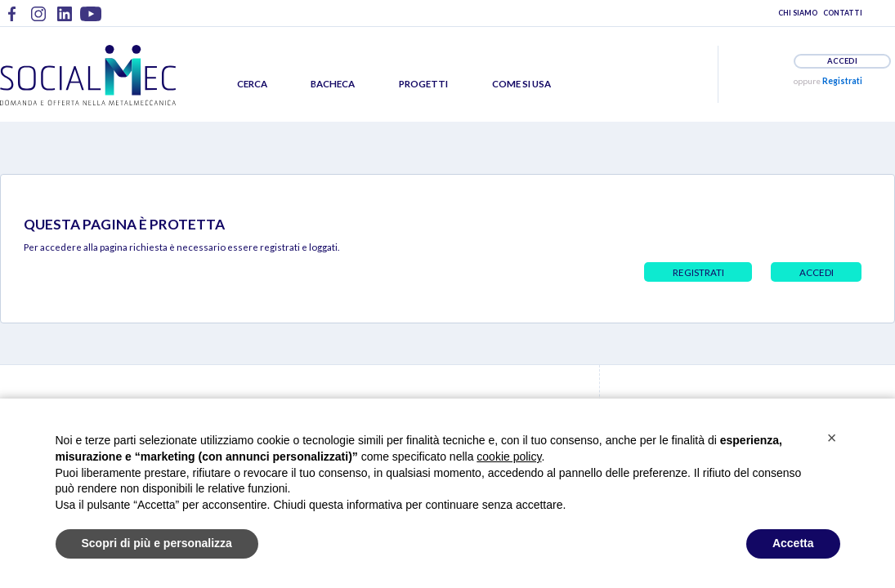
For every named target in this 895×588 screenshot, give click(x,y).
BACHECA (333, 84)
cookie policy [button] (509, 457)
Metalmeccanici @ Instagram (38, 20)
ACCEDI (842, 61)
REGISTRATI (698, 272)
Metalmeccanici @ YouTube (91, 20)
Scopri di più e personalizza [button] (157, 543)
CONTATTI (843, 13)
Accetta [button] (793, 543)
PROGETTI (423, 84)
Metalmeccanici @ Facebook (12, 20)
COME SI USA (521, 84)
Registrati (842, 81)
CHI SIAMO (798, 13)
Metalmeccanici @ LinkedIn (65, 20)
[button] (832, 438)
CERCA (252, 84)
